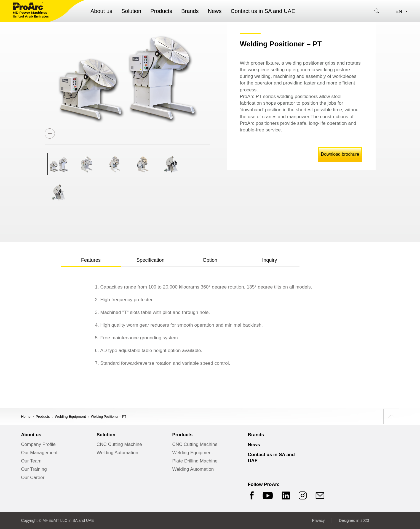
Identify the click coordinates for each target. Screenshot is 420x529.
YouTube (268, 496)
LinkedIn (286, 496)
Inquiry (269, 260)
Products (161, 11)
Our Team (31, 461)
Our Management (39, 453)
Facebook (251, 496)
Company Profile (38, 444)
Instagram (303, 496)
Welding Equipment (70, 416)
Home (26, 416)
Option (210, 260)
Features (91, 260)
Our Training (34, 469)
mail (320, 496)
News (215, 11)
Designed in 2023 (354, 520)
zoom (50, 133)
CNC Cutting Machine (119, 444)
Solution (131, 11)
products (43, 416)
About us (101, 11)
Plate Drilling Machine (195, 461)
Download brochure (340, 154)
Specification (150, 260)
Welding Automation (117, 453)
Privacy (319, 520)
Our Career (33, 478)
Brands (190, 11)
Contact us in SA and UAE (263, 11)
